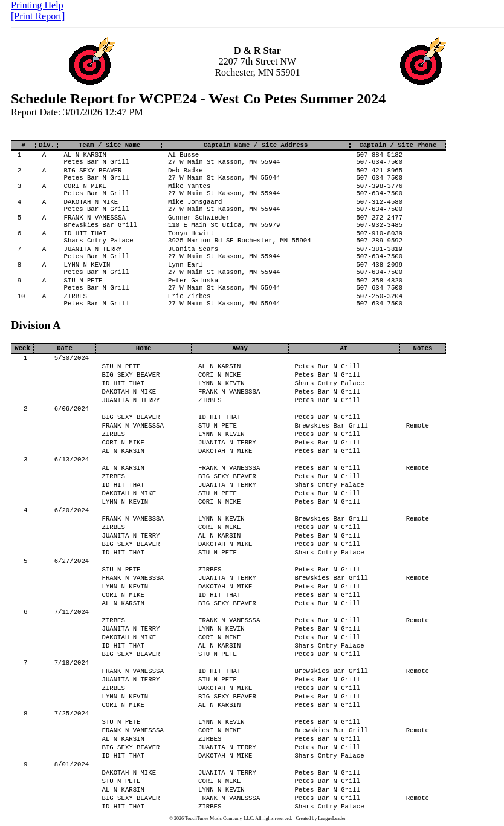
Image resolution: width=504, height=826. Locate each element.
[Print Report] (38, 16)
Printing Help (37, 5)
